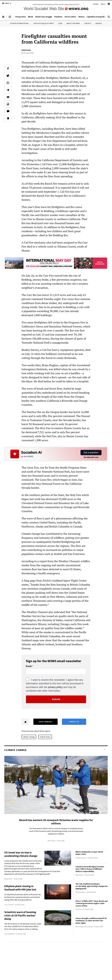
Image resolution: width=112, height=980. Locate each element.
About (103, 4)
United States (45, 737)
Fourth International (20, 23)
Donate (99, 23)
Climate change (29, 737)
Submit (56, 699)
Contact (96, 4)
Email (29, 666)
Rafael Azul (26, 50)
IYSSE (60, 23)
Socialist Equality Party (44, 23)
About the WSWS (73, 23)
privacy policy (55, 687)
